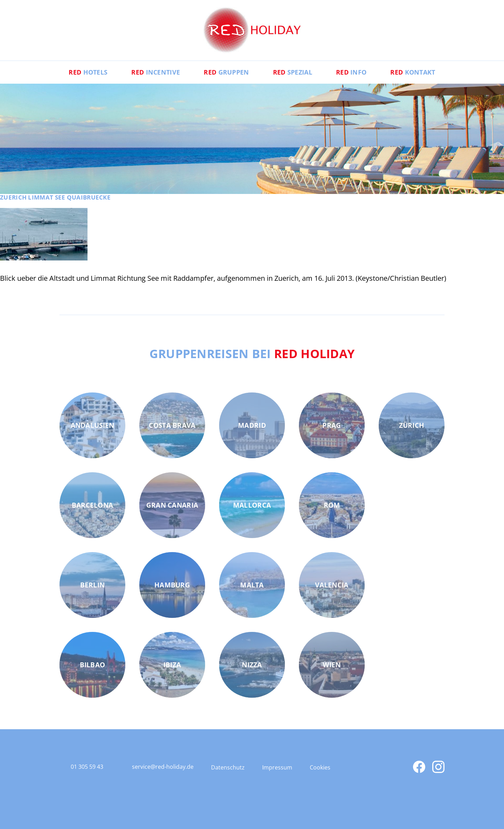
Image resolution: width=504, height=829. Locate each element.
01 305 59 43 (87, 767)
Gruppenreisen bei (252, 354)
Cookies (320, 767)
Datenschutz (228, 767)
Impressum (277, 767)
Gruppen (226, 72)
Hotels (88, 72)
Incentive (156, 72)
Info (351, 72)
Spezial (293, 72)
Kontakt (413, 72)
